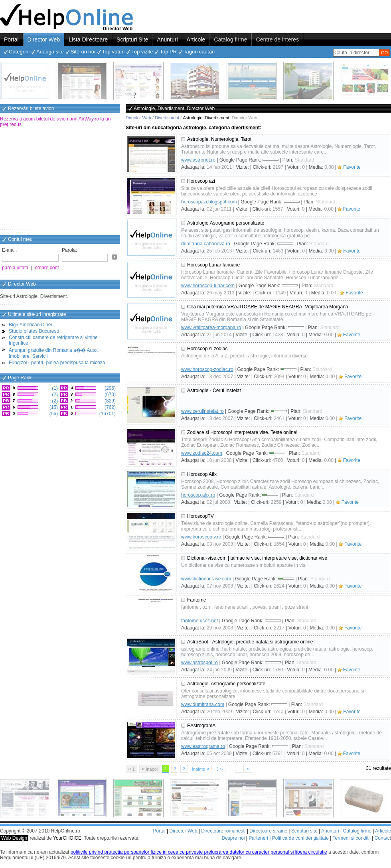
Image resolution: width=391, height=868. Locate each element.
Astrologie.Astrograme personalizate (226, 223)
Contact (383, 838)
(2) (54, 395)
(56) (53, 414)
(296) (110, 388)
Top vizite (142, 52)
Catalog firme (230, 39)
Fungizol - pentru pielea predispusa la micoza (57, 363)
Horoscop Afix (202, 474)
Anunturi (167, 39)
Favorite (352, 167)
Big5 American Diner (31, 325)
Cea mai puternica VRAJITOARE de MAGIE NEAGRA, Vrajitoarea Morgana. (268, 307)
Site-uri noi (83, 52)
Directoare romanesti (223, 831)
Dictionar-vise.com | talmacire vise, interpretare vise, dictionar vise (257, 558)
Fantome (196, 600)
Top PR (168, 52)
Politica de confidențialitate (300, 838)
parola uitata (15, 268)
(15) (53, 407)
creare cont (47, 268)
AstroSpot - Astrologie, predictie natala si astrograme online (250, 642)
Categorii (19, 52)
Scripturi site (304, 831)
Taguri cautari (199, 52)
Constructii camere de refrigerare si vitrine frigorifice (53, 340)
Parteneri (258, 838)
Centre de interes (277, 39)
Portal (11, 39)
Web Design (14, 838)
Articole (196, 39)
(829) (110, 401)
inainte (201, 769)
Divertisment (167, 118)
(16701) (107, 414)
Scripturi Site (132, 39)
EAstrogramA (201, 726)
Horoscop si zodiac (207, 349)
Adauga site (50, 52)
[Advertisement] (60, 179)
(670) (110, 395)
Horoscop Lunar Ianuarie (213, 265)
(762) (110, 407)
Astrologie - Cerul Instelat (214, 391)
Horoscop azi (201, 181)
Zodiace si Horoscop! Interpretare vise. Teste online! (242, 432)
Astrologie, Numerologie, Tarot (219, 139)
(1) (54, 388)
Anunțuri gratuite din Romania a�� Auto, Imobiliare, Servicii (53, 353)
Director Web (44, 39)
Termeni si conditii (351, 838)
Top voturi (113, 52)
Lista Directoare (88, 39)
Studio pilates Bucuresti (34, 331)
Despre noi (233, 838)
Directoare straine (268, 831)
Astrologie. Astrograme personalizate (226, 684)
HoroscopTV (200, 516)
